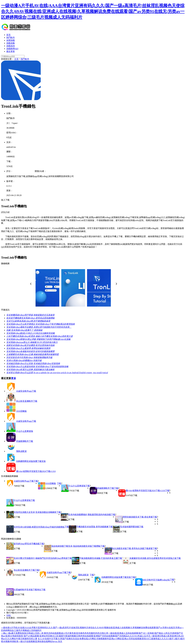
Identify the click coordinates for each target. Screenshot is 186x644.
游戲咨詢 (11, 46)
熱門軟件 (11, 38)
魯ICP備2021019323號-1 (17, 613)
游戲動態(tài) (12, 49)
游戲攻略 (11, 43)
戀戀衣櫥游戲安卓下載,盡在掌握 (138, 517)
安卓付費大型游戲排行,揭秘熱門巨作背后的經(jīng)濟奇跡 (41, 558)
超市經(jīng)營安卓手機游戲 (27, 544)
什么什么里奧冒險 (25, 431)
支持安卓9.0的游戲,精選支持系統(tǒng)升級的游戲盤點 (39, 527)
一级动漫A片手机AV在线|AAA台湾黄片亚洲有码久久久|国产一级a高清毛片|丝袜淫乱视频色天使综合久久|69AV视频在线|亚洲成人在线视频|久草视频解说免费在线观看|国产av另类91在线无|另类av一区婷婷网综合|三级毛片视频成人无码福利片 (93, 11)
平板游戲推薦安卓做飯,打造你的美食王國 (99, 558)
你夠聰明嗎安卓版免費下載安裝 (31, 461)
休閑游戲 (11, 40)
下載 (36, 481)
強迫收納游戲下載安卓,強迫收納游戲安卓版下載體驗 (76, 546)
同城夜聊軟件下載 (25, 441)
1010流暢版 (21, 411)
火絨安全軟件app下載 (26, 391)
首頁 (8, 35)
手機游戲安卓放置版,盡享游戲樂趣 (92, 527)
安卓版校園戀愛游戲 (130, 527)
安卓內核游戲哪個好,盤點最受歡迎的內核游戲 (90, 515)
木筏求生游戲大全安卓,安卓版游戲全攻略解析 (35, 512)
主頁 (16, 59)
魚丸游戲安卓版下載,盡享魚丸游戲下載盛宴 (132, 548)
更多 (14, 378)
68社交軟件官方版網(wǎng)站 (156, 580)
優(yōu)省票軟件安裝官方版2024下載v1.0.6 (36, 471)
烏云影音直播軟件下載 (27, 401)
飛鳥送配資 (21, 451)
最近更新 (11, 51)
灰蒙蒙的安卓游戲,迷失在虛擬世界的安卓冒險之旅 (153, 558)
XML (9, 615)
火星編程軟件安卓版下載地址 (27, 590)
